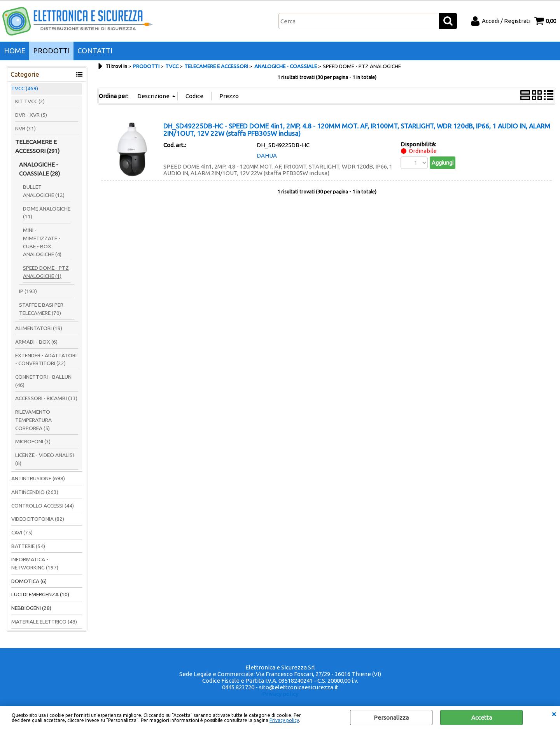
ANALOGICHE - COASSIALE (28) (39, 169)
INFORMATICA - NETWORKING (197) (35, 563)
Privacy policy (284, 720)
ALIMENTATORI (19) (39, 328)
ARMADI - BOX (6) (36, 342)
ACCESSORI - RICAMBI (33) (46, 398)
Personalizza (391, 718)
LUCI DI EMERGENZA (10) (40, 594)
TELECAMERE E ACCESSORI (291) (37, 146)
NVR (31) (25, 128)
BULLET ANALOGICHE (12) (44, 191)
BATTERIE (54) (28, 546)
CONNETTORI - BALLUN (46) (43, 381)
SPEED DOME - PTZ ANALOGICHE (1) (46, 272)
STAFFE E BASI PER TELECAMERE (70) (41, 309)
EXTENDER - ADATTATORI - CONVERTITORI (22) (46, 359)
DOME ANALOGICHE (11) (47, 213)
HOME (15, 51)
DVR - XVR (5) (31, 115)
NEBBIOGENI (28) (31, 608)
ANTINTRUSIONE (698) (38, 478)
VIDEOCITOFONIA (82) (38, 519)
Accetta (482, 718)
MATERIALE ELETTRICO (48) (44, 622)
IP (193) (28, 291)
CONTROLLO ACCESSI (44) (43, 506)
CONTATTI (95, 51)
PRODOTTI (51, 51)
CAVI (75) (22, 532)
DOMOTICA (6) (29, 581)
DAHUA (267, 155)
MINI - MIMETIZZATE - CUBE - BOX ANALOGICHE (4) (42, 242)
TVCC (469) (25, 88)
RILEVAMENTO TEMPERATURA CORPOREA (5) (33, 420)
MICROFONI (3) (33, 441)
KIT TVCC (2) (30, 101)
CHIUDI (554, 714)
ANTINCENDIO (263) (35, 492)
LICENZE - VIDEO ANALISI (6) (45, 459)
